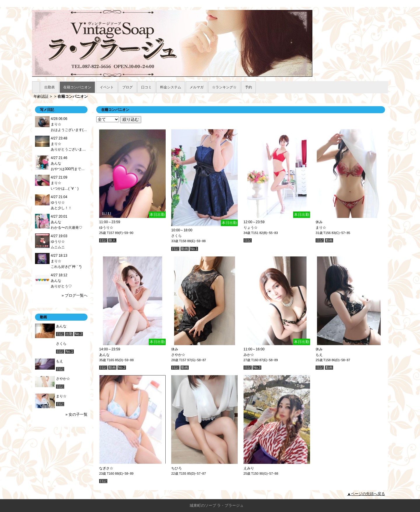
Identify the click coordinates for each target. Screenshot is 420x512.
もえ (319, 355)
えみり (249, 468)
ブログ (127, 87)
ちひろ (176, 468)
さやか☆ (178, 355)
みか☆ (249, 355)
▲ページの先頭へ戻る (366, 494)
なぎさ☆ (106, 468)
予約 (249, 87)
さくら (176, 236)
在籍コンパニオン (77, 87)
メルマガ (197, 87)
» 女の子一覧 (76, 414)
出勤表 (50, 87)
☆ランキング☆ (224, 87)
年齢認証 (41, 96)
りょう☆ (251, 228)
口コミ (146, 87)
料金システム (171, 87)
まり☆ (321, 228)
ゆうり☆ (106, 228)
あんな (104, 355)
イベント (107, 87)
